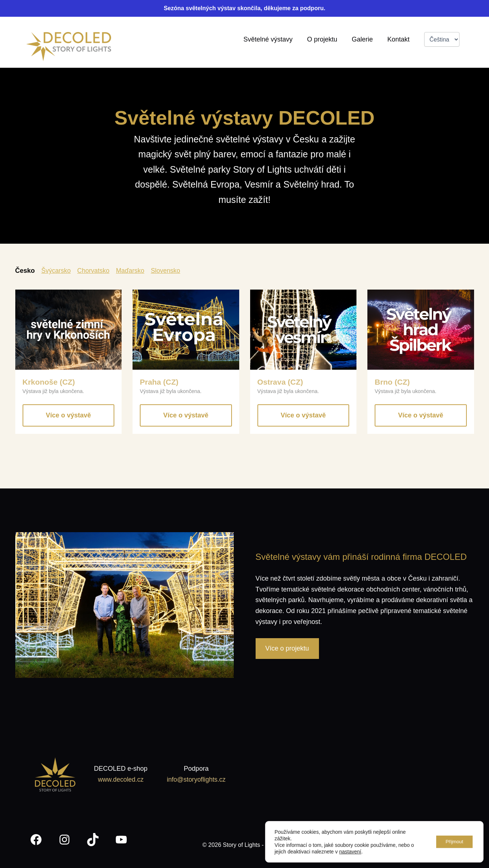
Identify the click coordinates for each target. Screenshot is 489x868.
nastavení (350, 852)
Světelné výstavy (273, 39)
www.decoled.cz (120, 779)
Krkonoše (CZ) (50, 382)
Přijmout (452, 842)
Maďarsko (133, 271)
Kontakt (399, 39)
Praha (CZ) (160, 382)
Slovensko (169, 271)
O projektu (325, 39)
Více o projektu (287, 648)
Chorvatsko (95, 271)
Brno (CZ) (393, 382)
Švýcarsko (57, 271)
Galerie (364, 39)
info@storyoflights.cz (196, 779)
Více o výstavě (68, 415)
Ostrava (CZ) (281, 382)
